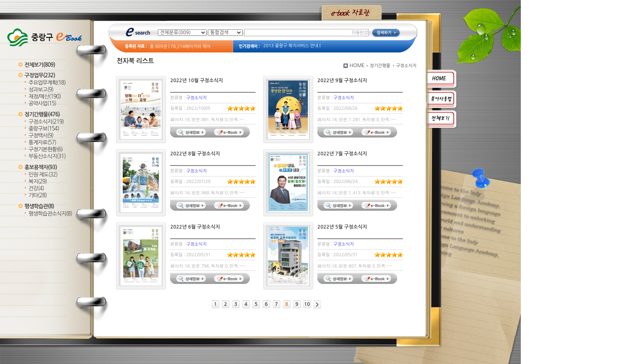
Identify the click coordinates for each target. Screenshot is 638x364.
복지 (38, 182)
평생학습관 (39, 206)
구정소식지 (46, 122)
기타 (38, 195)
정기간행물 (42, 114)
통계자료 (42, 143)
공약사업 (42, 104)
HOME (357, 65)
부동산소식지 (47, 156)
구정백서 (41, 136)
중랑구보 (44, 129)
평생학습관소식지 (50, 214)
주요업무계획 (47, 83)
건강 (36, 189)
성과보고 (41, 90)
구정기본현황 (46, 149)
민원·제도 (43, 175)
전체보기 (40, 65)
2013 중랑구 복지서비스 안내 (291, 46)
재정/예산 (45, 97)
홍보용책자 (41, 167)
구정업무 (40, 75)
